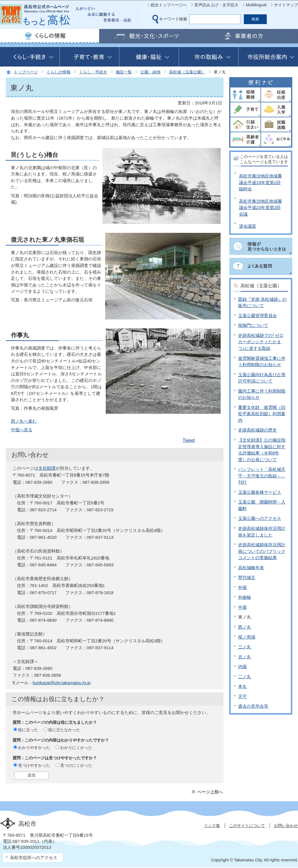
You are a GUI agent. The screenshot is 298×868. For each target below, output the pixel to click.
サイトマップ (286, 5)
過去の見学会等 (253, 706)
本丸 (242, 686)
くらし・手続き (93, 72)
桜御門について (253, 325)
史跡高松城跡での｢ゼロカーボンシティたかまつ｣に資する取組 (261, 342)
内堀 (242, 667)
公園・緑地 (150, 72)
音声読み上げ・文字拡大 (216, 5)
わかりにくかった (76, 748)
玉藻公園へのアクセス (260, 518)
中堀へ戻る (22, 430)
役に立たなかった (64, 730)
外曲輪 (245, 597)
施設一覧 (124, 72)
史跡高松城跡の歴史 (257, 430)
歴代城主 (247, 577)
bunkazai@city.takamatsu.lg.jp (62, 683)
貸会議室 (248, 226)
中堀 (242, 607)
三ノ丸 (245, 647)
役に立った (28, 730)
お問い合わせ (286, 826)
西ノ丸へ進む (24, 421)
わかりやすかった (34, 748)
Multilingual (256, 5)
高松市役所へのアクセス (34, 858)
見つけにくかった (76, 765)
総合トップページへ (169, 5)
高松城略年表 (251, 568)
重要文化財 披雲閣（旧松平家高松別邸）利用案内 (262, 414)
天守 (242, 696)
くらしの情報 (58, 72)
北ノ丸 (245, 657)
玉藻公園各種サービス (260, 492)
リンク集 (212, 826)
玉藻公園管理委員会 (257, 316)
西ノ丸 (245, 627)
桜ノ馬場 (247, 637)
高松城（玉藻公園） (187, 72)
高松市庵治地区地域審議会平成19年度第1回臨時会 (260, 182)
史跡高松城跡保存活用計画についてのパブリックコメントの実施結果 (262, 551)
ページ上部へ (210, 792)
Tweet (189, 440)
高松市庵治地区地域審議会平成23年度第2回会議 (260, 208)
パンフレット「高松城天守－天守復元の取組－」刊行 (262, 476)
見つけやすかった (34, 765)
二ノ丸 (245, 677)
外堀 (242, 587)
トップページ (26, 72)
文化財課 (47, 468)
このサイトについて (247, 826)
